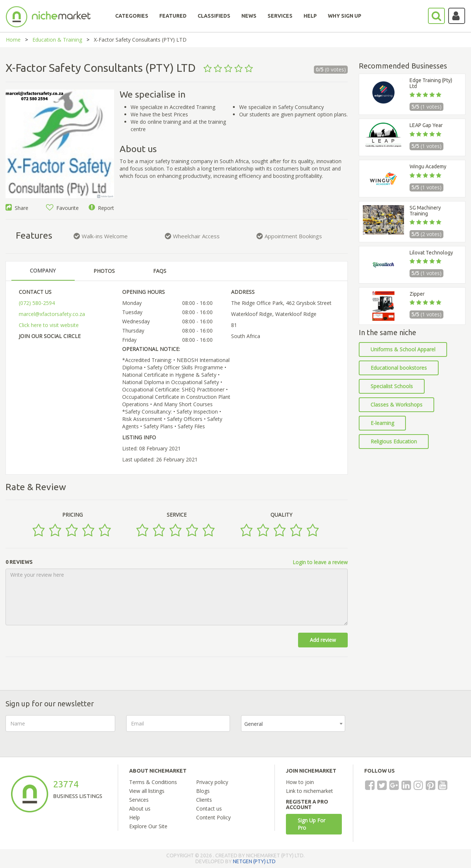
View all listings (147, 791)
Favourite (62, 208)
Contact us (209, 809)
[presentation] (412, 730)
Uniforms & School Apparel (403, 349)
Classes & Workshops (396, 405)
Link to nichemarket (309, 791)
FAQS (160, 271)
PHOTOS (104, 271)
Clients (204, 800)
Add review (323, 640)
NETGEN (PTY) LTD (254, 861)
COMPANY (43, 270)
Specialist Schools (392, 386)
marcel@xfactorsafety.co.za (52, 314)
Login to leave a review (320, 562)
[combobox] (293, 723)
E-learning (382, 423)
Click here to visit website (49, 325)
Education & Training (57, 40)
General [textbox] (254, 724)
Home (13, 40)
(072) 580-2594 (37, 303)
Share (17, 208)
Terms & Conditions (153, 782)
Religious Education (394, 441)
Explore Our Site (148, 826)
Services (139, 800)
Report (101, 208)
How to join (300, 782)
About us (140, 809)
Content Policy (213, 817)
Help (134, 817)
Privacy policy (212, 782)
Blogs (203, 791)
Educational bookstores (399, 368)
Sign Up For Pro (311, 824)
